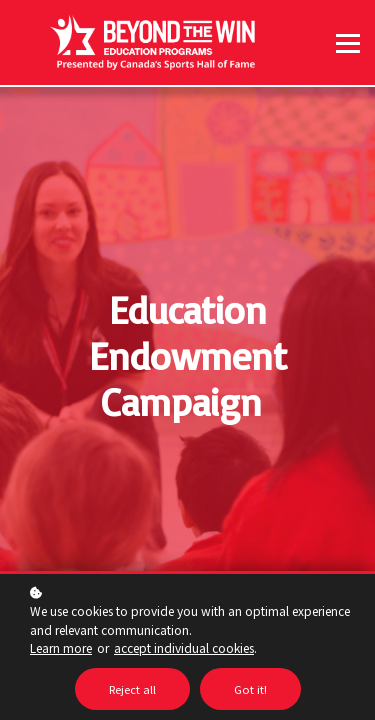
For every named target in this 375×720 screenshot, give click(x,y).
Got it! (250, 689)
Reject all (132, 689)
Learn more (61, 647)
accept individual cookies (184, 647)
